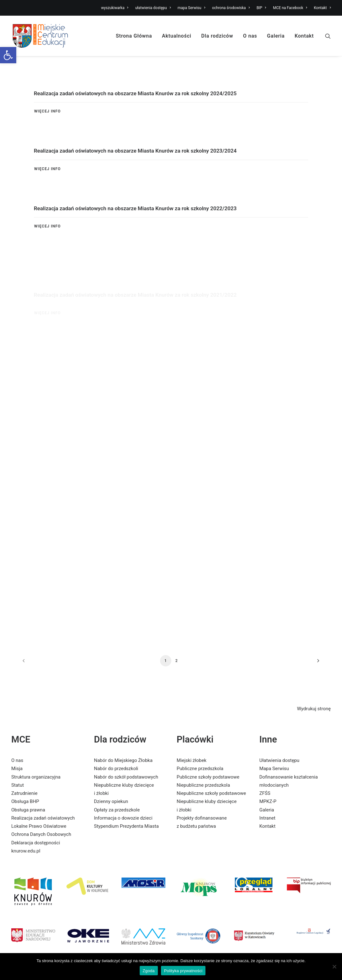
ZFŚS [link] (265, 793)
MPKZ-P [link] (268, 801)
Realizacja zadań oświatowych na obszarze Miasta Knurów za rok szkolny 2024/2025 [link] (135, 93)
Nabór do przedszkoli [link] (116, 769)
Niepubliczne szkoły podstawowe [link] (211, 793)
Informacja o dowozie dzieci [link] (123, 818)
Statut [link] (18, 785)
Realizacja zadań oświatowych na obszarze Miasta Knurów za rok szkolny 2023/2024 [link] (135, 151)
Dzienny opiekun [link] (111, 801)
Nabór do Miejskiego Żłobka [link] (123, 760)
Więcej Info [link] (47, 111)
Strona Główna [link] (134, 36)
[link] (8, 55)
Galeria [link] (276, 36)
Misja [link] (17, 769)
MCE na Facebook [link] (290, 8)
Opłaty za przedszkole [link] (117, 810)
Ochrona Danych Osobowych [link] (41, 834)
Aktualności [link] (177, 36)
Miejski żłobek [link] (192, 760)
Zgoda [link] (149, 971)
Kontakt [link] (322, 8)
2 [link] (177, 661)
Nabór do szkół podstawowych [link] (126, 777)
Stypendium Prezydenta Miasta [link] (126, 826)
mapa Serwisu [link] (191, 8)
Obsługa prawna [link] (28, 810)
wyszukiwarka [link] (115, 8)
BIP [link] (261, 8)
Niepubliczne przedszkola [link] (203, 785)
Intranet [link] (267, 818)
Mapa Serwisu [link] (274, 769)
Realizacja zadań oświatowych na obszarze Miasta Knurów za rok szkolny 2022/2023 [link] (135, 233)
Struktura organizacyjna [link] (36, 777)
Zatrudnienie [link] (24, 793)
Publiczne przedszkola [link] (200, 769)
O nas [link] (250, 36)
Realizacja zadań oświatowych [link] (43, 818)
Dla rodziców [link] (217, 36)
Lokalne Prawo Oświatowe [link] (39, 826)
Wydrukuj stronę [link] (314, 709)
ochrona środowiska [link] (231, 8)
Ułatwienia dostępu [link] (279, 760)
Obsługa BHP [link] (25, 801)
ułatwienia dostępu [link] (153, 8)
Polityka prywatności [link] (183, 971)
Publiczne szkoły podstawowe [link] (208, 777)
